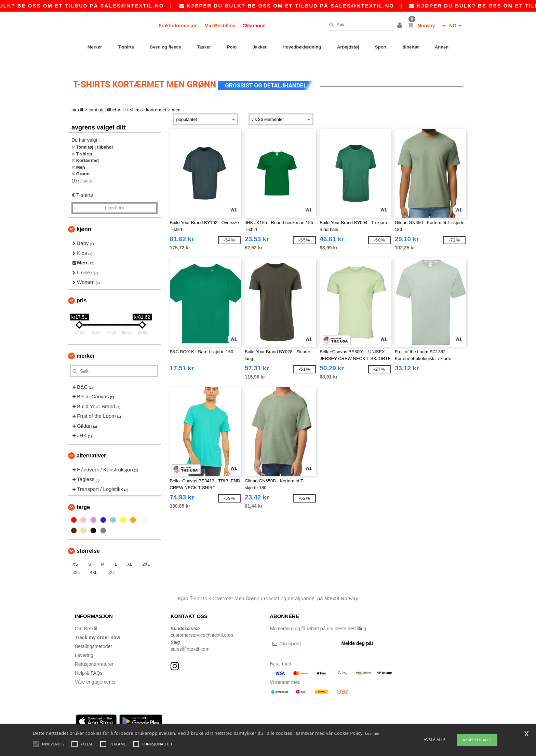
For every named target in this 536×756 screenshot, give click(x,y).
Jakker (260, 47)
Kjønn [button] (84, 217)
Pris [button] (82, 288)
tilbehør (411, 47)
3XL (76, 561)
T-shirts (126, 47)
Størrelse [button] (88, 539)
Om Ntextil (86, 617)
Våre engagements (95, 670)
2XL (146, 553)
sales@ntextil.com (190, 637)
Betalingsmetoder (93, 634)
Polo (232, 47)
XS (75, 553)
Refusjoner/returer (94, 652)
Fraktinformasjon (178, 26)
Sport (381, 47)
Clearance (254, 26)
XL (130, 553)
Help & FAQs (89, 661)
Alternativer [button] (91, 444)
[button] (401, 26)
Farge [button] (83, 496)
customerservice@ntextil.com (202, 623)
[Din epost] (303, 632)
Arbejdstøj (348, 47)
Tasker (204, 47)
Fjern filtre (114, 196)
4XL (93, 561)
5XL (111, 561)
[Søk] (359, 25)
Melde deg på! (357, 631)
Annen (442, 47)
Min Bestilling (220, 26)
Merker (95, 47)
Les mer (372, 733)
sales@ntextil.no (148, 6)
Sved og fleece (166, 47)
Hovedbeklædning (302, 47)
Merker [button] (86, 344)
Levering (84, 643)
